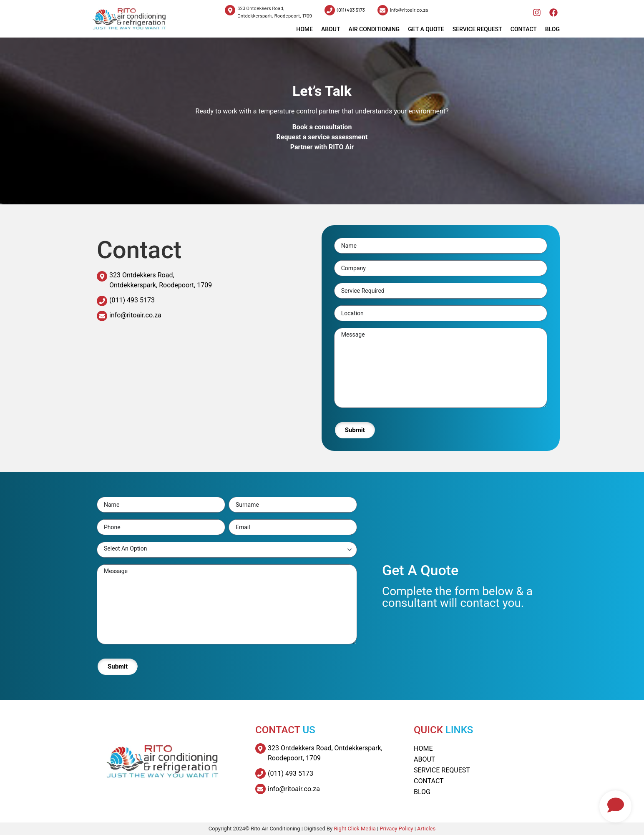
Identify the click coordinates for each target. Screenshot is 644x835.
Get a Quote (426, 29)
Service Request (477, 29)
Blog (552, 29)
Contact (524, 29)
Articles (426, 829)
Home (423, 748)
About (331, 29)
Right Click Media (355, 829)
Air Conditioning (374, 29)
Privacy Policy (396, 829)
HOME (304, 29)
